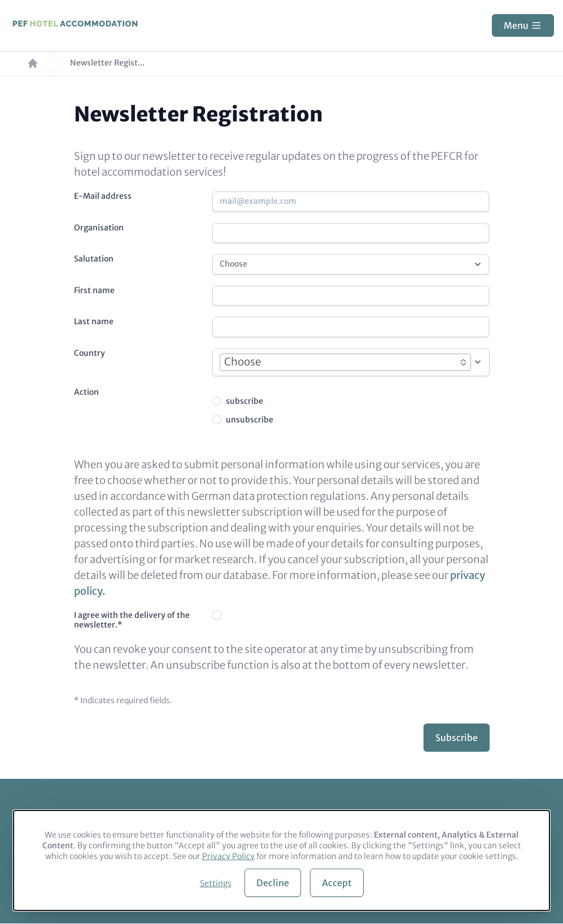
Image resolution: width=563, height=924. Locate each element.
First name (94, 290)
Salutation (94, 259)
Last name (94, 321)
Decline (273, 883)
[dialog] (281, 860)
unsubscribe (250, 420)
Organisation (99, 228)
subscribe (245, 401)
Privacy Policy (228, 856)
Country (90, 353)
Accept (337, 883)
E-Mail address (103, 196)
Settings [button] (216, 883)
